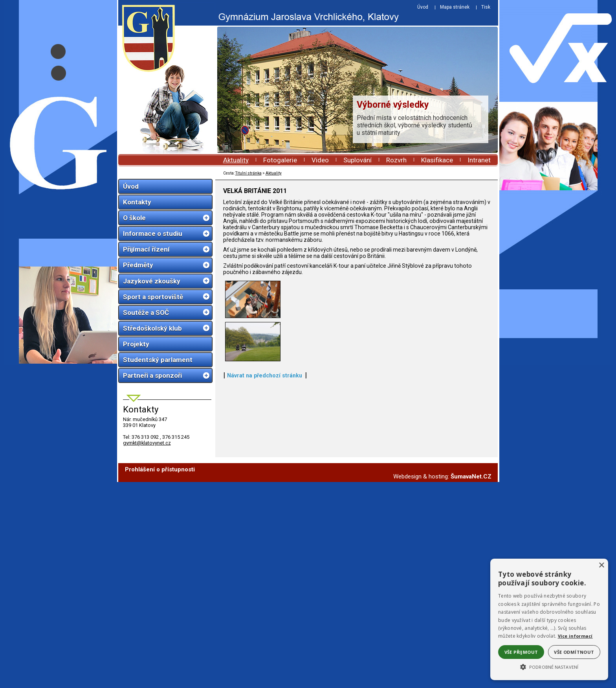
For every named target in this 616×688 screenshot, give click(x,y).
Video (320, 160)
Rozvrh (396, 160)
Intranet (479, 160)
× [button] (601, 566)
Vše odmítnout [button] (574, 652)
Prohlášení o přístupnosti (160, 675)
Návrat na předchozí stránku (265, 645)
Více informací (575, 636)
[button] (549, 666)
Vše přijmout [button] (521, 652)
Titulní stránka (248, 173)
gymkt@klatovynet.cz (147, 443)
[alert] (549, 619)
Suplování (357, 160)
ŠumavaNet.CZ (471, 682)
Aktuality (236, 160)
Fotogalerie (280, 160)
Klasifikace (437, 160)
